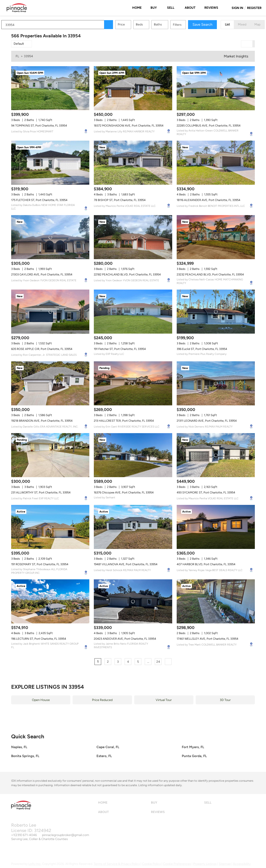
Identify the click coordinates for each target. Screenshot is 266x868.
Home (137, 8)
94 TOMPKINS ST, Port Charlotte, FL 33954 (39, 126)
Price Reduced (102, 700)
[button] (118, 25)
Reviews (211, 8)
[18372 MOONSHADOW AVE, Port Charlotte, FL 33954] (133, 88)
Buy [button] (154, 8)
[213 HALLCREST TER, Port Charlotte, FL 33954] (133, 383)
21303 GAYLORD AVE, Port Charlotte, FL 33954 (42, 274)
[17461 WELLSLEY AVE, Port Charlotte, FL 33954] (216, 601)
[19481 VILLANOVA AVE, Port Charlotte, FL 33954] (133, 527)
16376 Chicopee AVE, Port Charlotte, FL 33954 (124, 492)
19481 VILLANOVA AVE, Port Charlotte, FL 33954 (126, 564)
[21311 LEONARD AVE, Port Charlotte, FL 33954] (216, 383)
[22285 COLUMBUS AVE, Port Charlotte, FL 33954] (216, 88)
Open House (41, 700)
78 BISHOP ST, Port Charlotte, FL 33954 (120, 200)
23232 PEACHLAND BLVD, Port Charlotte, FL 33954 (210, 274)
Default (19, 44)
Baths (168, 24)
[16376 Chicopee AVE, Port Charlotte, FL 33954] (133, 455)
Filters (187, 25)
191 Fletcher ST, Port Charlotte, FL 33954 (120, 349)
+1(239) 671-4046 (24, 835)
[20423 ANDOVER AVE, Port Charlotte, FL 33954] (133, 601)
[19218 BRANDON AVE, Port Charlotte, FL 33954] (50, 383)
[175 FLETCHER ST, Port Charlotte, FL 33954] (50, 163)
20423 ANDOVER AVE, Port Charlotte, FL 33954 (125, 639)
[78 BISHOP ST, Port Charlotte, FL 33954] (133, 163)
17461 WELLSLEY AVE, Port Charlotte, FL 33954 (207, 639)
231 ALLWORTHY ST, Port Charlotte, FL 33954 (41, 492)
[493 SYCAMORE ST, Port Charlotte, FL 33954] (216, 455)
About (190, 8)
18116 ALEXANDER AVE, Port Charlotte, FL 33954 (208, 200)
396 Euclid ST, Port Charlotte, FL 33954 (202, 349)
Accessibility (242, 864)
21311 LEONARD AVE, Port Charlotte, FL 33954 (207, 421)
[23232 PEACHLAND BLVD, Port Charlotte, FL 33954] (216, 237)
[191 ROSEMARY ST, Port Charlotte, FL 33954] (50, 527)
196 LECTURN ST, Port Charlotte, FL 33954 (39, 639)
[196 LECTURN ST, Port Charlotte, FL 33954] (50, 601)
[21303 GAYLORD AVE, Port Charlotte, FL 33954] (50, 237)
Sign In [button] (237, 8)
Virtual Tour (164, 700)
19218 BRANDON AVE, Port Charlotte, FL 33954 (42, 421)
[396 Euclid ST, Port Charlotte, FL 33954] (216, 312)
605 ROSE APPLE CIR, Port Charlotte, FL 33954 (42, 349)
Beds (149, 24)
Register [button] (254, 8)
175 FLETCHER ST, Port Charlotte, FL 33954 (39, 200)
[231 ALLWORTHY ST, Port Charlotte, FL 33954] (50, 455)
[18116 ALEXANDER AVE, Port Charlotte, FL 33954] (216, 163)
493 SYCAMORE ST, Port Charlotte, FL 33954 (206, 492)
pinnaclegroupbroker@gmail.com (66, 835)
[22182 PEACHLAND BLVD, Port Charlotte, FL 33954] (133, 237)
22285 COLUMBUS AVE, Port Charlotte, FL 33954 (209, 126)
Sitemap (225, 864)
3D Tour (225, 700)
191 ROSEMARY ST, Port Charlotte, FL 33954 (40, 564)
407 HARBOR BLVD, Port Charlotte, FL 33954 (206, 564)
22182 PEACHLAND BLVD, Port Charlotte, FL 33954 (127, 274)
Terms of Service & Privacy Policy (117, 864)
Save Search (212, 24)
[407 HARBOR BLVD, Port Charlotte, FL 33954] (216, 527)
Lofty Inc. (35, 864)
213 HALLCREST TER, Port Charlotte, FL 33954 (124, 421)
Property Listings (205, 864)
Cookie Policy (151, 864)
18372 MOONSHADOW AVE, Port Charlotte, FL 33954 (129, 126)
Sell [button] (171, 8)
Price (131, 24)
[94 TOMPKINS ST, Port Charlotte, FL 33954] (50, 88)
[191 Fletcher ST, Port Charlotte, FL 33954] (133, 312)
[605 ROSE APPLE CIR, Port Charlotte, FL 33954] (50, 312)
